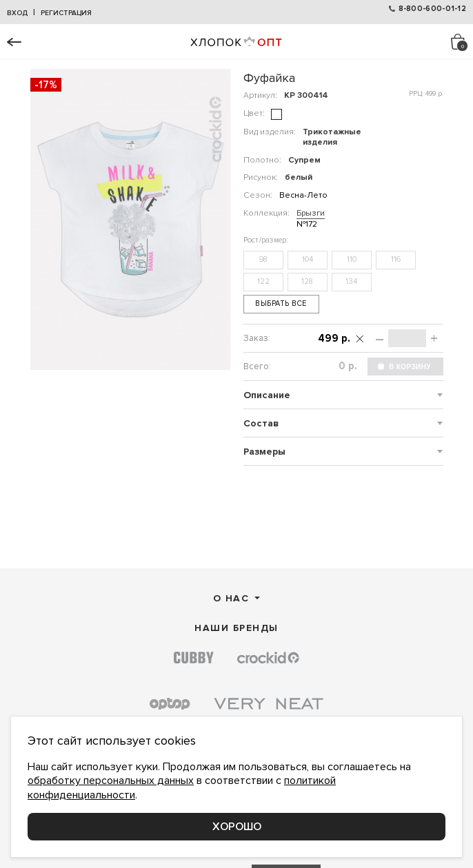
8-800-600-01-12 (433, 9)
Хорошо (237, 827)
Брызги (311, 213)
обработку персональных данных (111, 781)
